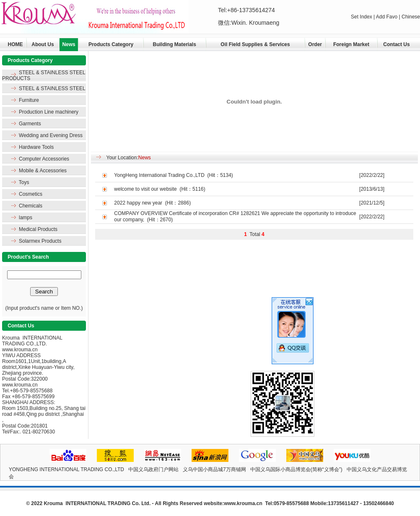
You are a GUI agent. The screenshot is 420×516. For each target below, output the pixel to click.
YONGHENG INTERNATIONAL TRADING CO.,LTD (66, 469)
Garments (30, 124)
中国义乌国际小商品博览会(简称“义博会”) (296, 469)
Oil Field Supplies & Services (255, 44)
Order (315, 44)
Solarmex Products (40, 241)
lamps (26, 218)
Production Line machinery (49, 112)
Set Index (362, 17)
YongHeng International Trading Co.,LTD (159, 175)
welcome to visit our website (145, 189)
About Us (43, 44)
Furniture (29, 100)
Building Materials (175, 44)
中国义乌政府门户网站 (153, 469)
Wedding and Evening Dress (51, 135)
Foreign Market (351, 44)
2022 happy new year (138, 203)
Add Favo (388, 17)
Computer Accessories (44, 159)
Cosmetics (31, 194)
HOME (16, 44)
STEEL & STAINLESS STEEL (52, 88)
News (69, 44)
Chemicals (31, 206)
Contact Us (396, 44)
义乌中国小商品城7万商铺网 (214, 469)
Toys (24, 182)
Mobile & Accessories (43, 171)
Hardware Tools (36, 147)
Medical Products (38, 229)
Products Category (111, 44)
